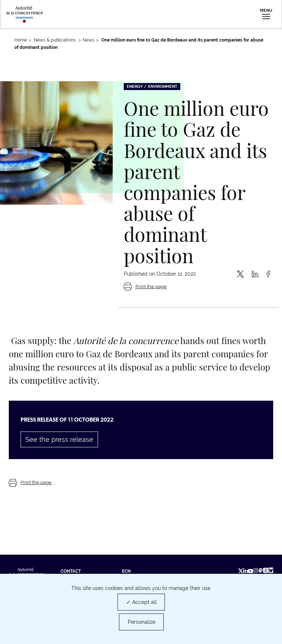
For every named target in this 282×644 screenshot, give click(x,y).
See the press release (59, 439)
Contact (71, 571)
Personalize (142, 622)
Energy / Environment (152, 87)
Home (21, 40)
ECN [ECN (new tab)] (126, 571)
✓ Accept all (142, 602)
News (88, 40)
